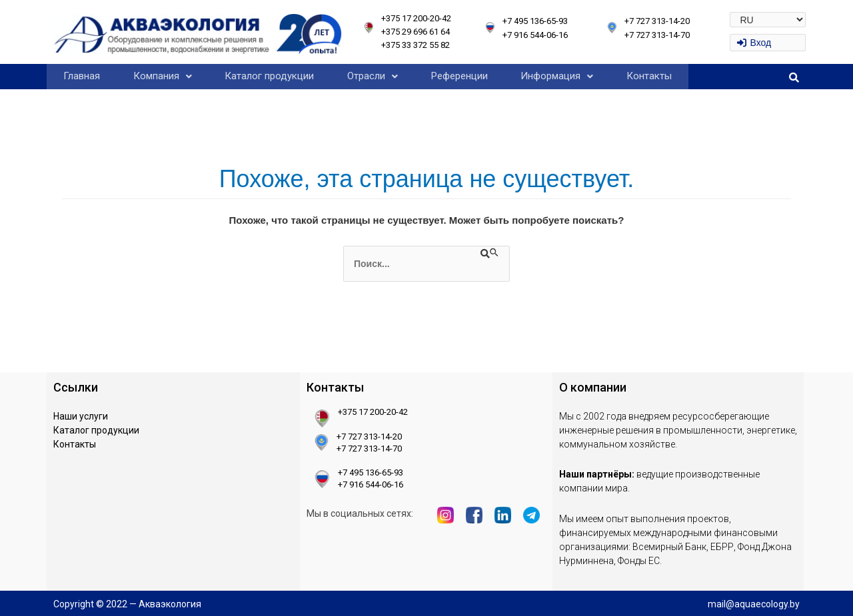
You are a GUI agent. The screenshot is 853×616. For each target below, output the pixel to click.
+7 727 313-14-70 (657, 35)
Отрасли (373, 76)
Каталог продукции (269, 76)
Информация (557, 76)
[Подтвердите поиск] (490, 253)
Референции (459, 76)
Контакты (649, 76)
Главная (82, 76)
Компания (163, 76)
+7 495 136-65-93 (535, 21)
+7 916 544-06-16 (535, 35)
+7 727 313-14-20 (657, 21)
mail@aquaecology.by (754, 604)
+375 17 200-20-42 (416, 18)
